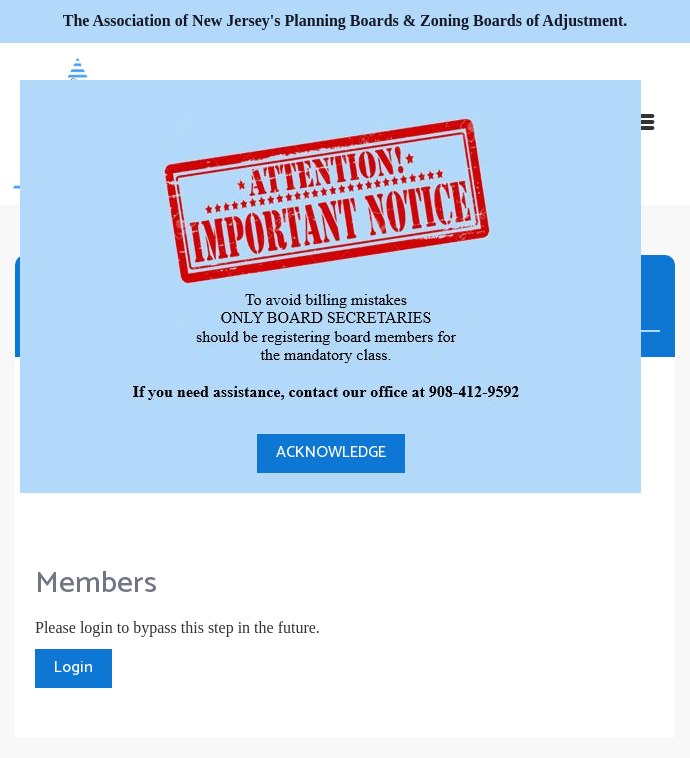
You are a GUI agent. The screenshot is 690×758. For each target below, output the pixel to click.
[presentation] (187, 503)
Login (73, 667)
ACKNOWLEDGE (331, 452)
